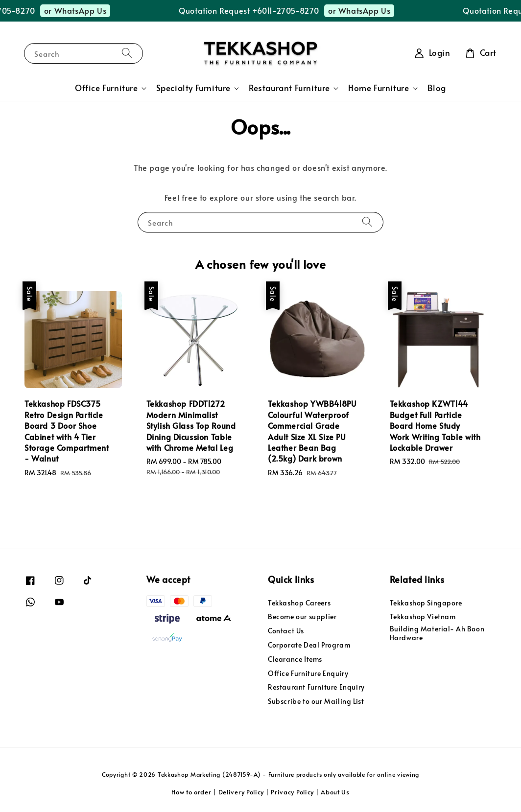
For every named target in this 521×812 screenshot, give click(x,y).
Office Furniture (107, 88)
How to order (191, 792)
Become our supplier (302, 616)
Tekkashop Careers (299, 603)
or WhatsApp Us (83, 10)
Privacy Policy (292, 792)
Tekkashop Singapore (426, 603)
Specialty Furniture (193, 88)
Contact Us (286, 631)
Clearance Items (295, 659)
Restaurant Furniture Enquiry (316, 687)
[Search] (127, 53)
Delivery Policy (241, 792)
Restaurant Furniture (289, 88)
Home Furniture (379, 88)
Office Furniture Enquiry (308, 673)
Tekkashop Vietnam (423, 616)
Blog (437, 88)
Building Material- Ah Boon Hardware (437, 633)
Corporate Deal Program (309, 645)
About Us (335, 792)
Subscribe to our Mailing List (316, 701)
